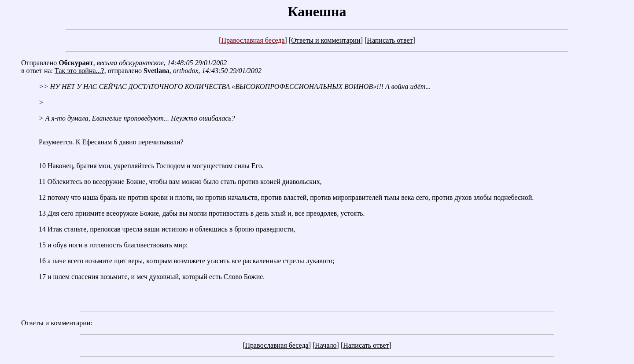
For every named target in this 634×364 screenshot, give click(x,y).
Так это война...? (79, 71)
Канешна (317, 11)
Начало (326, 345)
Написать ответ (390, 40)
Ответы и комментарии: (57, 323)
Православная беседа (253, 40)
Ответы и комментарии (326, 40)
